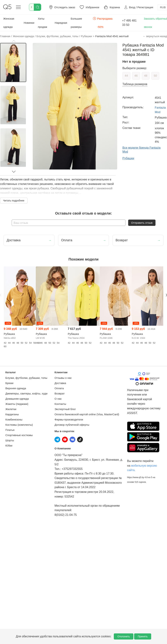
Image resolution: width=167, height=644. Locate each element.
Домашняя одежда (17, 399)
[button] (14, 41)
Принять (143, 636)
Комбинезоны (14, 419)
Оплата (59, 388)
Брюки (9, 383)
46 (136, 76)
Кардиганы (12, 414)
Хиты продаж (43, 23)
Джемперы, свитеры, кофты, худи (26, 393)
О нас (58, 399)
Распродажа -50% (103, 22)
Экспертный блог (65, 409)
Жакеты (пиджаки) (17, 404)
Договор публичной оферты (72, 425)
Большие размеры (76, 23)
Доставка (60, 383)
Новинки (29, 23)
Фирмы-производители (69, 419)
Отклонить (124, 636)
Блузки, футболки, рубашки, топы (26, 378)
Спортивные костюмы (19, 435)
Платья (10, 430)
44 (126, 76)
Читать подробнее (14, 201)
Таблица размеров (135, 84)
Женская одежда (9, 23)
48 (146, 76)
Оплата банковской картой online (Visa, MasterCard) (87, 414)
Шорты (10, 440)
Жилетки (11, 409)
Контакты (60, 404)
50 (155, 76)
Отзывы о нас (63, 378)
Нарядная (61, 23)
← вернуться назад (155, 36)
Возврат (60, 393)
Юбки (9, 446)
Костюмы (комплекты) (19, 425)
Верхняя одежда (16, 388)
